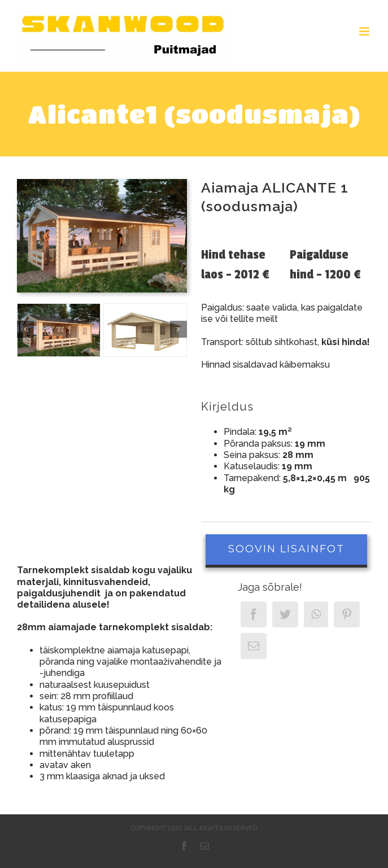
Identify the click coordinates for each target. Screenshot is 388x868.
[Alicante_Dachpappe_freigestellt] (145, 330)
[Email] (254, 646)
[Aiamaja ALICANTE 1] (59, 330)
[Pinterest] (347, 614)
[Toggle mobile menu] (365, 31)
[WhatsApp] (316, 614)
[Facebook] (254, 614)
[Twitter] (285, 614)
